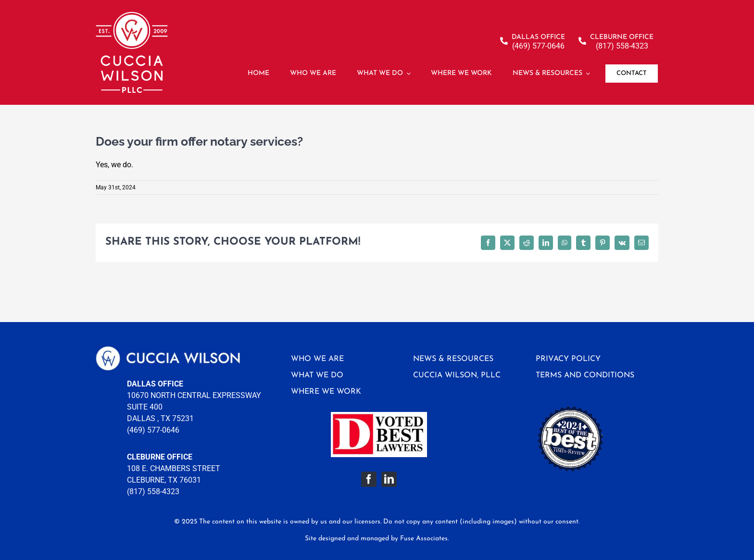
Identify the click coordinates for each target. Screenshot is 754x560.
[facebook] (369, 479)
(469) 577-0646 (153, 430)
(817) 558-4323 (153, 492)
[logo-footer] (168, 350)
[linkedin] (389, 479)
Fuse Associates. (424, 539)
